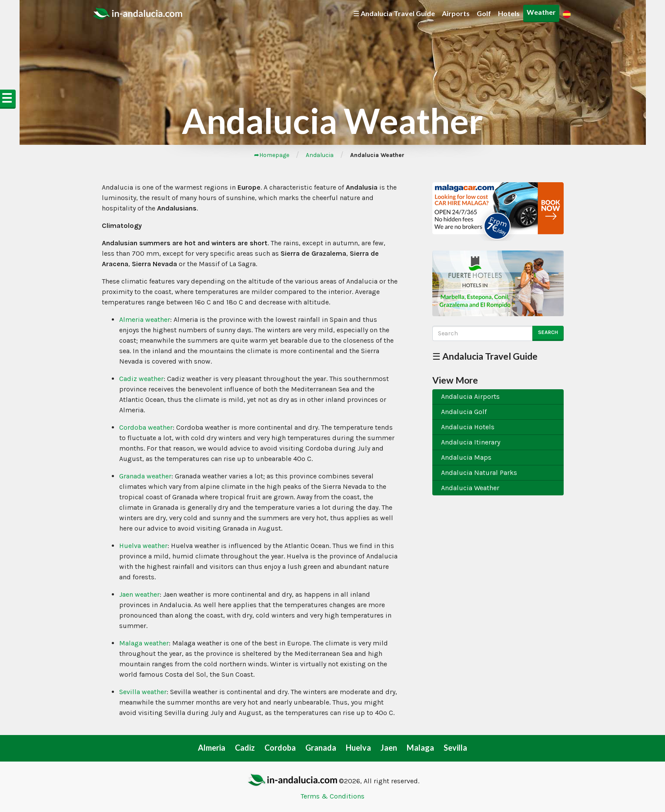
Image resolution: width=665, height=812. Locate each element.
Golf (484, 13)
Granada (321, 748)
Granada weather (145, 476)
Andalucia (320, 155)
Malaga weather (144, 643)
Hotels (509, 13)
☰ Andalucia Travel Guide (394, 13)
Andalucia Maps (466, 457)
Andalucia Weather (470, 488)
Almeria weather (145, 319)
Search (548, 332)
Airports (456, 13)
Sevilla (455, 748)
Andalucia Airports (470, 396)
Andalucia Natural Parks (479, 473)
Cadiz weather (141, 379)
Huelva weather (143, 546)
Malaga (420, 748)
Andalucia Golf (464, 412)
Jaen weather (139, 594)
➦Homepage (272, 155)
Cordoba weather (146, 427)
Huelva (358, 748)
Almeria (212, 748)
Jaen (389, 748)
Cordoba (280, 748)
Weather (541, 12)
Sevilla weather (143, 692)
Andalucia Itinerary (471, 442)
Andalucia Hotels (468, 427)
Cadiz (245, 748)
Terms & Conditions (332, 796)
